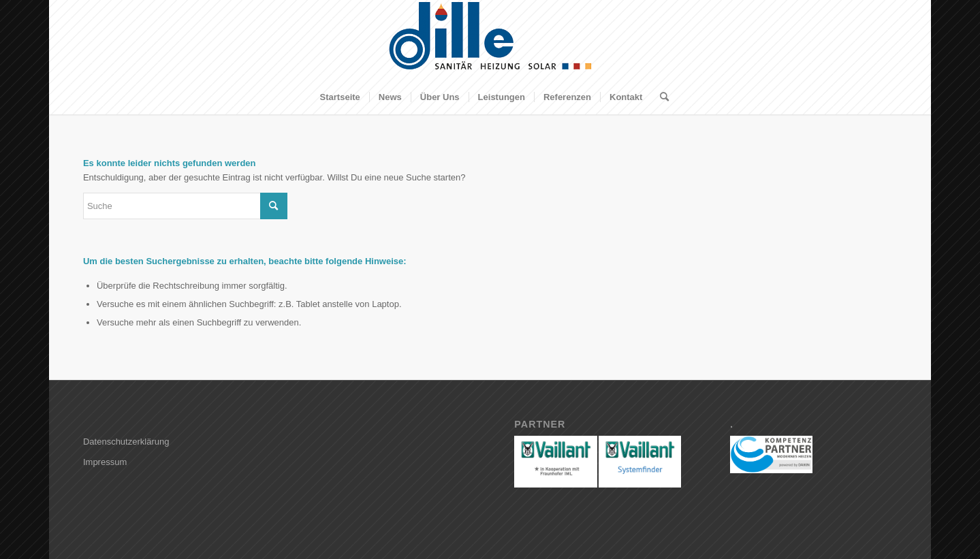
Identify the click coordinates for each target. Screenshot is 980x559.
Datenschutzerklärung (126, 442)
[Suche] (660, 97)
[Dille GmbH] (490, 40)
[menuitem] (340, 97)
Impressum (105, 462)
